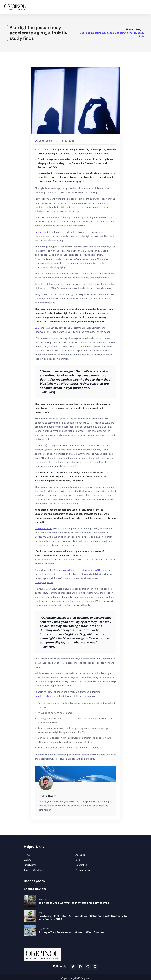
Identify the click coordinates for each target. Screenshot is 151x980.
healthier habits (43, 696)
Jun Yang (40, 328)
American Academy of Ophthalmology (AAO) (77, 570)
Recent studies (43, 232)
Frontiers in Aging (72, 259)
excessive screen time (63, 601)
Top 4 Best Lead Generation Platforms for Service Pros (74, 903)
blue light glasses (44, 582)
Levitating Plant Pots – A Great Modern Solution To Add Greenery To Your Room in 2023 (83, 918)
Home (129, 29)
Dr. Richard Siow (44, 529)
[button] (146, 7)
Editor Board (45, 141)
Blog (139, 29)
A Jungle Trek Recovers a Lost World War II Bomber (71, 932)
